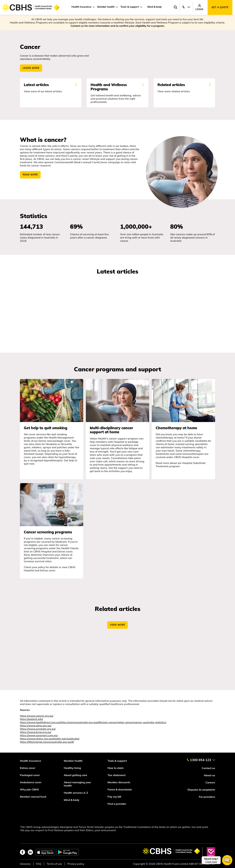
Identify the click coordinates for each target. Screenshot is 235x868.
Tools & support (130, 7)
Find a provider (117, 804)
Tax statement (117, 775)
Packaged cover (30, 775)
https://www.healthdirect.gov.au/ (40, 725)
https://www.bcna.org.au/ (36, 734)
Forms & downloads (120, 789)
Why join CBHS (29, 789)
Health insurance (81, 7)
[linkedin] (30, 852)
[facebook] (23, 852)
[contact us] (201, 759)
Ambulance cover (31, 782)
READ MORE (30, 177)
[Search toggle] (175, 7)
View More (117, 627)
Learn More (31, 68)
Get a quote (220, 7)
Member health (106, 7)
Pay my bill (115, 797)
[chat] (217, 860)
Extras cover (28, 768)
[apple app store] (45, 852)
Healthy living (72, 768)
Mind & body (155, 7)
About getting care (75, 775)
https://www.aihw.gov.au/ (36, 728)
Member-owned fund (33, 797)
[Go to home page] (31, 7)
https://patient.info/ (31, 721)
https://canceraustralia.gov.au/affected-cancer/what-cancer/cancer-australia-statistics (113, 725)
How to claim (116, 768)
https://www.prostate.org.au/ (38, 731)
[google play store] (67, 852)
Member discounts (119, 782)
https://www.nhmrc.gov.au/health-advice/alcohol (50, 741)
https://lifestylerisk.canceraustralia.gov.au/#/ (47, 744)
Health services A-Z (76, 793)
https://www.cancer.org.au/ (37, 718)
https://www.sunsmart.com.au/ (39, 738)
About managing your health (77, 784)
